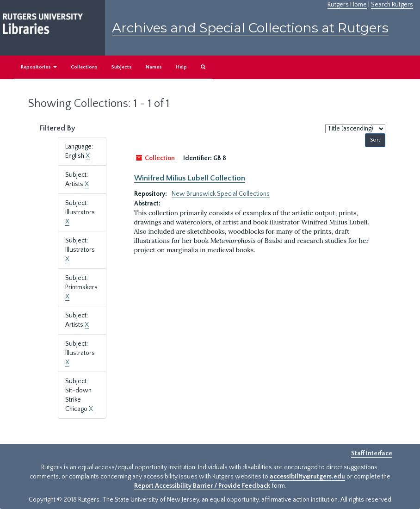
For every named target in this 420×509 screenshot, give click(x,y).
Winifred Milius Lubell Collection (190, 178)
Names (154, 67)
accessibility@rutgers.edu (307, 477)
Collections (84, 67)
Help (181, 67)
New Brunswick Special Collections (221, 194)
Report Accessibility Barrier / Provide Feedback (202, 486)
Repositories (39, 67)
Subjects (122, 67)
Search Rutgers (392, 5)
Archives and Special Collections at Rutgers (250, 28)
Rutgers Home (347, 5)
